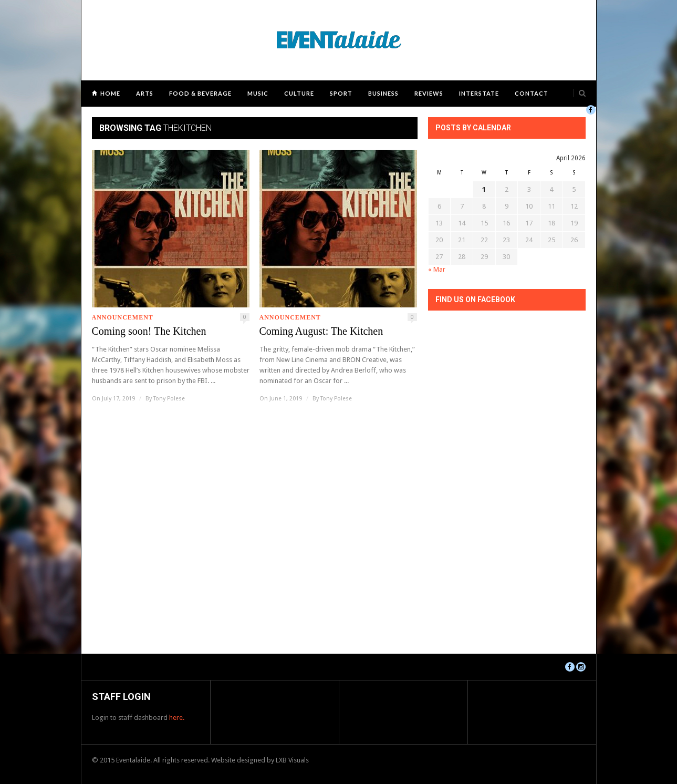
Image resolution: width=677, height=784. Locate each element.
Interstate (479, 93)
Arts (145, 93)
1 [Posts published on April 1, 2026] (484, 189)
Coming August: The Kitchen (321, 331)
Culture (299, 93)
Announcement (123, 317)
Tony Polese (169, 399)
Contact (532, 93)
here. (177, 718)
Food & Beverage (200, 93)
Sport (341, 93)
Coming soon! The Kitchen (149, 331)
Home (110, 93)
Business (383, 93)
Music (258, 93)
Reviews (429, 93)
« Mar (437, 269)
